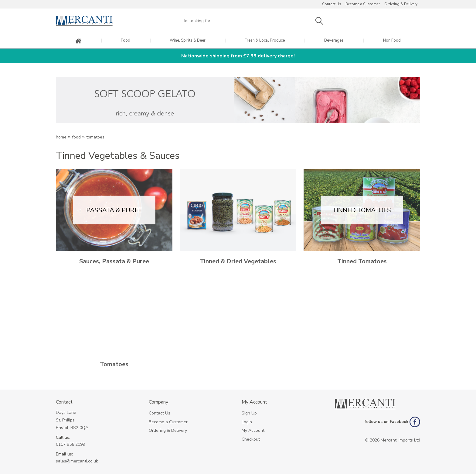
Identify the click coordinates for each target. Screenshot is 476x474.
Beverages (334, 41)
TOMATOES (95, 137)
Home (61, 137)
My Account (253, 430)
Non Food (392, 41)
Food (126, 41)
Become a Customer (363, 4)
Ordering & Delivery (401, 4)
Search (319, 21)
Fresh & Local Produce (265, 41)
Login (247, 422)
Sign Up (249, 413)
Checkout (251, 439)
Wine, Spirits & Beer (188, 41)
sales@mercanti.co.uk (77, 461)
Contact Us (332, 4)
